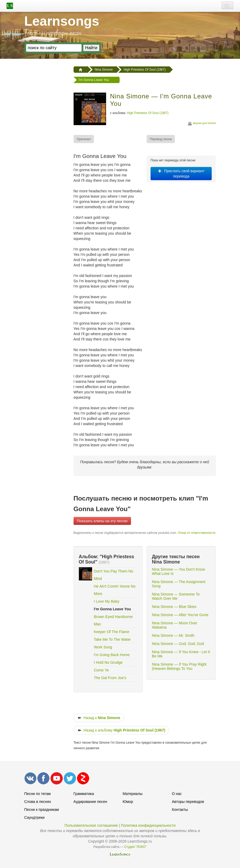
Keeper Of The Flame (111, 632)
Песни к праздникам (42, 810)
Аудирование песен (90, 802)
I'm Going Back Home (112, 655)
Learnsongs (62, 21)
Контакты (180, 810)
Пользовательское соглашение (91, 825)
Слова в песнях (38, 802)
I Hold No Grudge (108, 662)
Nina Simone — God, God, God (178, 644)
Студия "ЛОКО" (135, 847)
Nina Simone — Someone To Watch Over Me (176, 596)
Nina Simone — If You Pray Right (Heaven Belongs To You (179, 666)
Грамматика (84, 794)
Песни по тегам (38, 794)
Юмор (128, 802)
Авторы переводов (188, 802)
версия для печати (202, 124)
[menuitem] (84, 139)
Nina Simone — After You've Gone (180, 615)
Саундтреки (35, 817)
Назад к (99, 718)
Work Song (103, 647)
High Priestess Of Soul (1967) (148, 113)
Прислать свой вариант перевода (181, 174)
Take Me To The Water (112, 639)
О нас (177, 794)
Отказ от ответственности (197, 533)
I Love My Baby (107, 601)
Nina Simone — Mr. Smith (173, 635)
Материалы (133, 794)
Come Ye (101, 670)
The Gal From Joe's (110, 678)
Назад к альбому (121, 730)
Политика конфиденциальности (148, 825)
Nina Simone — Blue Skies (174, 607)
